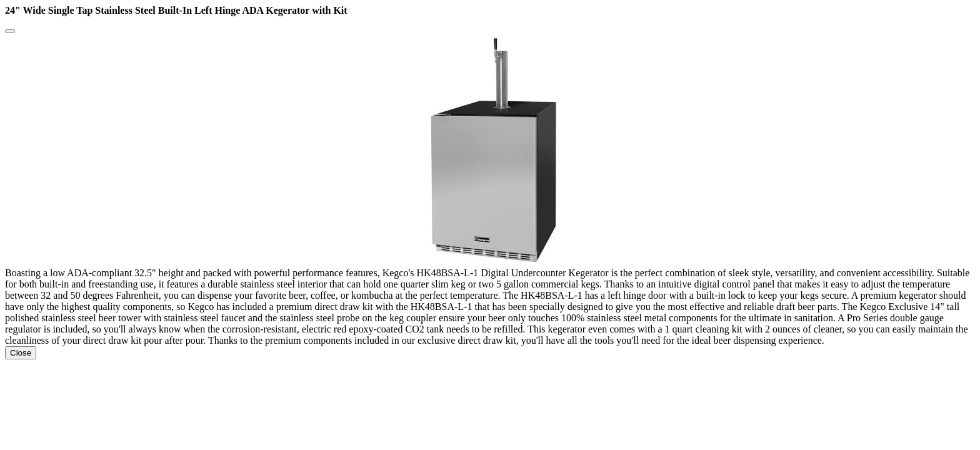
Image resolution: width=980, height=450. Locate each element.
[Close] (10, 31)
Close (21, 353)
